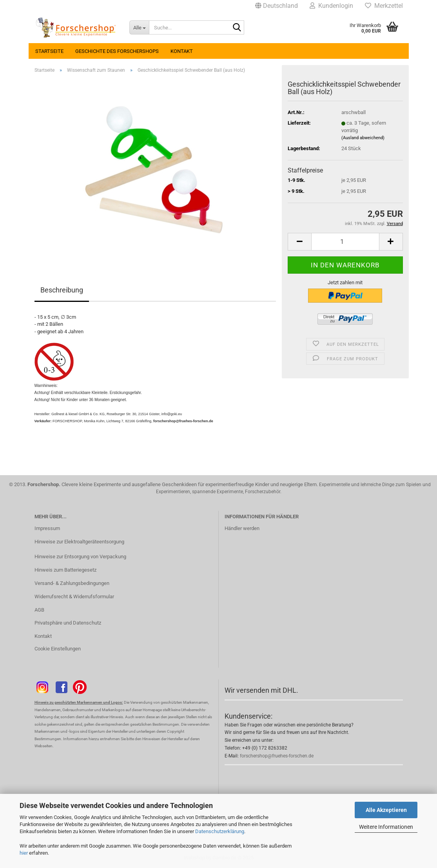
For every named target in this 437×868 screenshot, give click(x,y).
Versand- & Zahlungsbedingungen (72, 583)
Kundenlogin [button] (331, 6)
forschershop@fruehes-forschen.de (277, 756)
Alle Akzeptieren (386, 810)
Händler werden (242, 528)
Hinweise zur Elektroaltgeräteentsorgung (79, 542)
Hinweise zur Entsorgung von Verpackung (80, 557)
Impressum (47, 528)
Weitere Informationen (386, 827)
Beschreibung (62, 290)
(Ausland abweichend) (363, 138)
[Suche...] (139, 27)
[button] (277, 6)
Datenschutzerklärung (220, 831)
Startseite (49, 51)
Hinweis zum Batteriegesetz (65, 570)
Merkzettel (384, 6)
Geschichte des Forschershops (117, 51)
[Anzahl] (345, 242)
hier (24, 853)
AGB (39, 610)
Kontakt (182, 51)
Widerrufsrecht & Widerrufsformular (74, 597)
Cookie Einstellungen (58, 649)
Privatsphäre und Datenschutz (68, 623)
